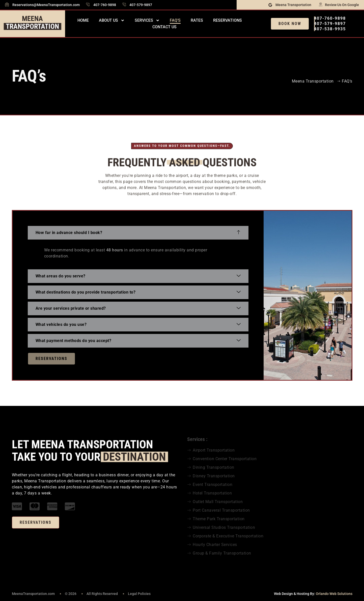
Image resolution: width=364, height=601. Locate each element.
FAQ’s (175, 20)
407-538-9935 (330, 29)
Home (83, 20)
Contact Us (164, 27)
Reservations (228, 20)
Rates (197, 20)
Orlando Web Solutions (334, 594)
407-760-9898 (330, 18)
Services (147, 20)
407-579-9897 (330, 24)
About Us (112, 20)
